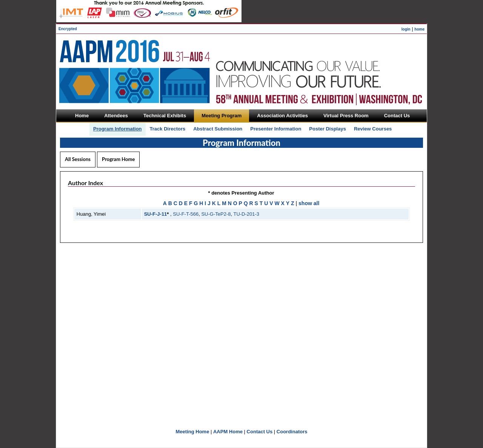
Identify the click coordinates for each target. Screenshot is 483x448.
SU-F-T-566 (186, 214)
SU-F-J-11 (156, 214)
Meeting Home (193, 432)
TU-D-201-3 (246, 214)
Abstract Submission (218, 129)
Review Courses (373, 129)
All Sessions (78, 159)
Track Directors (168, 129)
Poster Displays (328, 129)
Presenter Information (276, 129)
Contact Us (260, 432)
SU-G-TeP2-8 (216, 214)
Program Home (118, 159)
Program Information (118, 129)
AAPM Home (228, 432)
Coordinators (292, 432)
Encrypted (68, 29)
